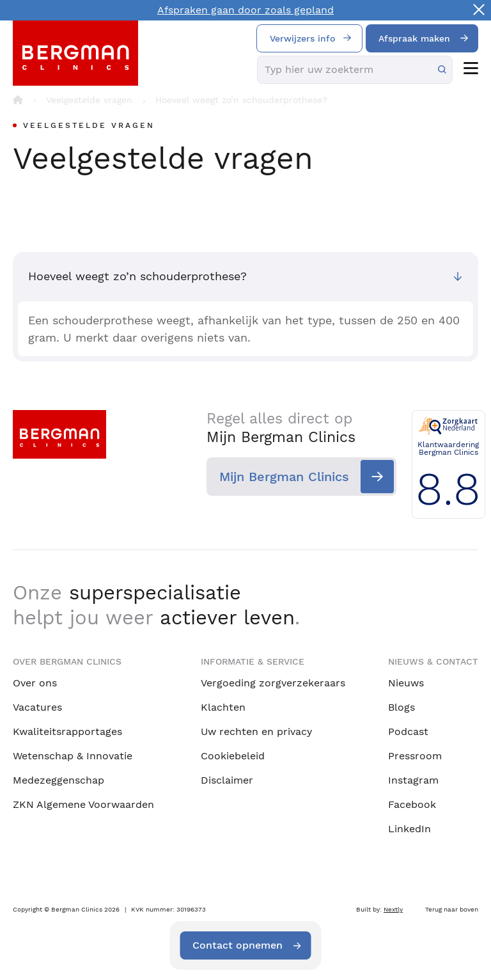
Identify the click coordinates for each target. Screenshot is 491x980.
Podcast (408, 731)
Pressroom (415, 756)
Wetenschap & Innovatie (73, 756)
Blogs (401, 707)
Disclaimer (227, 780)
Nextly (393, 909)
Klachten (223, 707)
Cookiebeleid (233, 756)
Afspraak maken (414, 38)
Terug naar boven (452, 909)
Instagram (413, 780)
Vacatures (37, 707)
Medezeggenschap (58, 780)
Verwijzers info (302, 38)
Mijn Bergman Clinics (277, 477)
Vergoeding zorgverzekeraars (273, 683)
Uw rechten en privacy (256, 731)
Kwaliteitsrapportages (67, 731)
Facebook (412, 804)
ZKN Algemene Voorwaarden (83, 804)
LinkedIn (409, 829)
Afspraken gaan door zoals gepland (245, 10)
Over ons (35, 683)
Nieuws (406, 683)
